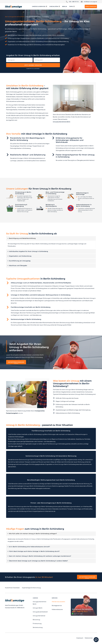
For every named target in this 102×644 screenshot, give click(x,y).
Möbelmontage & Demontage (82, 194)
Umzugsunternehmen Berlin (17, 17)
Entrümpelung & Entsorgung (21, 205)
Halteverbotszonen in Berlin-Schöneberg (84, 205)
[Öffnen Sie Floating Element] (96, 640)
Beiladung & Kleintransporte (51, 205)
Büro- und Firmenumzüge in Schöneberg (55, 193)
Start (6, 17)
